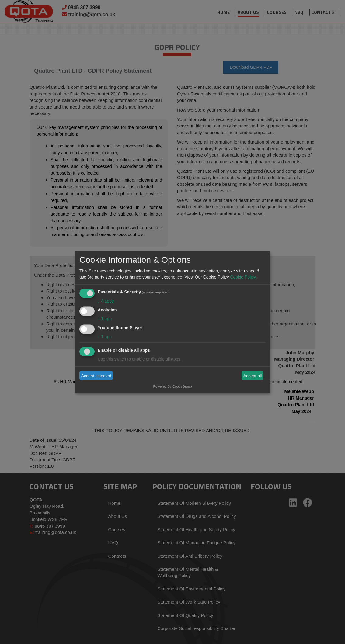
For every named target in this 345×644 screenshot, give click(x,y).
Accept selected (96, 376)
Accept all (253, 376)
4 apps (106, 301)
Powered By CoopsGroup (173, 386)
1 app (105, 319)
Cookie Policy (243, 277)
